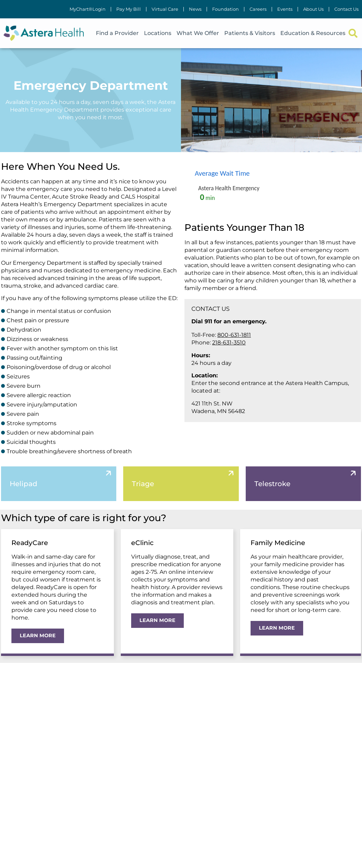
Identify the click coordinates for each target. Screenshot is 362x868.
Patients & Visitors (250, 33)
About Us (313, 9)
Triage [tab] (143, 484)
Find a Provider (117, 33)
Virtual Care (165, 9)
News (195, 9)
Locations (158, 33)
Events (285, 9)
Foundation (225, 9)
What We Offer (198, 33)
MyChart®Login (88, 9)
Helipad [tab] (24, 484)
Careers (258, 9)
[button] (353, 33)
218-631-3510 (229, 343)
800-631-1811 (234, 335)
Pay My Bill (129, 9)
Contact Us (346, 9)
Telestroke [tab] (272, 484)
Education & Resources (313, 33)
